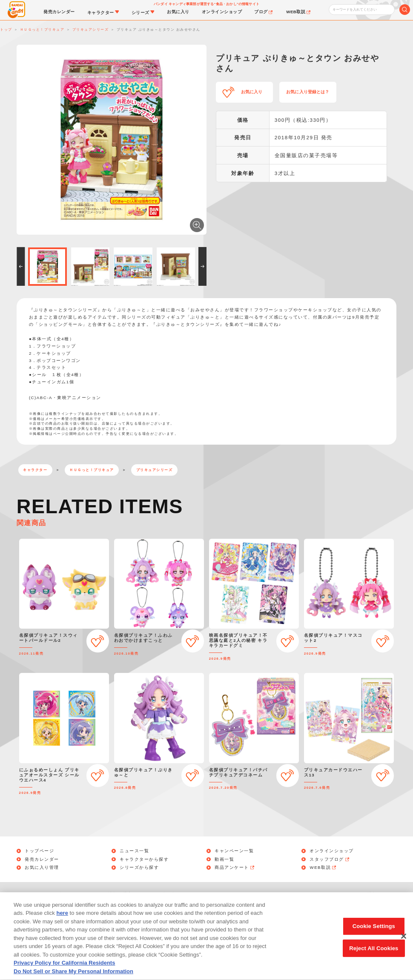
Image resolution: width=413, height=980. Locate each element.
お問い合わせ (59, 894)
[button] (21, 266)
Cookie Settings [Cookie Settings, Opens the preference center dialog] (374, 935)
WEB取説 (323, 868)
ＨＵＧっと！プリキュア (92, 470)
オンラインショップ (332, 851)
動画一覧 (224, 859)
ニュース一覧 (134, 851)
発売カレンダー (42, 859)
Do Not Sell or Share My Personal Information (262, 894)
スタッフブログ (330, 859)
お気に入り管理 (42, 868)
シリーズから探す (139, 868)
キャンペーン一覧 (234, 851)
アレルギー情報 (360, 894)
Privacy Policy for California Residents (64, 972)
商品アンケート (235, 868)
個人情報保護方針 (118, 894)
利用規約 (172, 894)
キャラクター (35, 470)
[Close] (404, 945)
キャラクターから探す (144, 859)
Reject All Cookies (374, 957)
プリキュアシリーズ (155, 470)
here (62, 922)
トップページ (39, 851)
